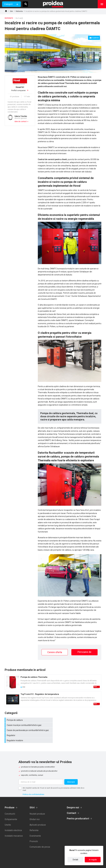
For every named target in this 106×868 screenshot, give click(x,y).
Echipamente (11, 809)
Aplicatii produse (38, 815)
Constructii (10, 804)
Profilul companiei (20, 89)
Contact (72, 803)
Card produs (53, 682)
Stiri (12, 11)
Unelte (8, 815)
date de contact (21, 122)
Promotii (34, 831)
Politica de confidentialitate (33, 784)
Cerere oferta (55, 652)
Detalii (75, 860)
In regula (93, 860)
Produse (10, 797)
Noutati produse (37, 804)
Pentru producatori (78, 808)
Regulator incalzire (29, 730)
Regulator (78, 725)
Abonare (71, 772)
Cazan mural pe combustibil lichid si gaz (78, 720)
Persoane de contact (84, 653)
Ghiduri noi (35, 809)
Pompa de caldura (29, 720)
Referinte (19, 11)
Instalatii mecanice (14, 826)
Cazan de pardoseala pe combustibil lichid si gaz (29, 725)
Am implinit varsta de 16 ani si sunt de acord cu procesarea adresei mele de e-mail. (54, 779)
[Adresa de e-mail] (41, 772)
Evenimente (35, 826)
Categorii (8, 4)
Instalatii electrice (13, 820)
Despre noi (73, 797)
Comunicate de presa (40, 837)
